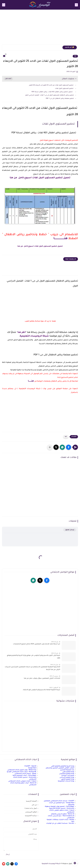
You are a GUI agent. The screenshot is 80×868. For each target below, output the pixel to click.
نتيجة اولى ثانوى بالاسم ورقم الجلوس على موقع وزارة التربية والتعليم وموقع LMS (34, 657)
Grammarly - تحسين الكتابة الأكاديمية (62, 808)
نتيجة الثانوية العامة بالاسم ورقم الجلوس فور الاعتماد (41, 690)
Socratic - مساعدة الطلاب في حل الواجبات (60, 823)
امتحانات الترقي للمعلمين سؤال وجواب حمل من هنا (42, 678)
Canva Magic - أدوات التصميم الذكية (25, 776)
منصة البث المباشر (68, 776)
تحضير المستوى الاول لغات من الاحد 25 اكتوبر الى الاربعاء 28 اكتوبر (51, 85)
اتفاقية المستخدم (31, 812)
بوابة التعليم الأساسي (67, 777)
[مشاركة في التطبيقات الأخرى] (50, 447)
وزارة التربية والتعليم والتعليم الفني (63, 766)
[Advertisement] (40, 28)
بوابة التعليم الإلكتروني (67, 774)
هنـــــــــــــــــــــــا (61, 239)
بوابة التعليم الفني (68, 772)
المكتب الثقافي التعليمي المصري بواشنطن (60, 768)
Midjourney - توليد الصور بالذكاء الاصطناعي (22, 770)
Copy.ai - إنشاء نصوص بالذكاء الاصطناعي (22, 781)
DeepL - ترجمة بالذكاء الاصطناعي (25, 774)
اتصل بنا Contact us (31, 808)
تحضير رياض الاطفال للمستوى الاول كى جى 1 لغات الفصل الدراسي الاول (49, 95)
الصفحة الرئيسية (31, 801)
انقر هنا (22, 333)
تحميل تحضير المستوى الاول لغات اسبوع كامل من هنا (40, 178)
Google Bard (32, 768)
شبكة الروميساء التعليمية (34, 336)
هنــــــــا (31, 381)
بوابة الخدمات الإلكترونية (66, 781)
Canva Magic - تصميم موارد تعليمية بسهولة (60, 807)
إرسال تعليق (70, 530)
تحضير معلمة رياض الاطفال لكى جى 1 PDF (60, 99)
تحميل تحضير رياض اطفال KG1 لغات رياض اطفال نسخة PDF (53, 92)
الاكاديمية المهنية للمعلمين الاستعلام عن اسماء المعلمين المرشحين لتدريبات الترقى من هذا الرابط (32, 668)
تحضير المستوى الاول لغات (64, 89)
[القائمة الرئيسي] (76, 5)
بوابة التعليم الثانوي (68, 779)
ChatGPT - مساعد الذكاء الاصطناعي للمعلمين (59, 801)
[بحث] (4, 5)
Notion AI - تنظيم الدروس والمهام (63, 814)
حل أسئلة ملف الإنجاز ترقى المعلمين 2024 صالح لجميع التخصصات (37, 644)
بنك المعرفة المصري (67, 770)
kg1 (75, 56)
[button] (69, 447)
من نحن (34, 805)
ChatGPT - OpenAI (30, 766)
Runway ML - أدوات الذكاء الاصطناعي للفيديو (22, 772)
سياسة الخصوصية (31, 816)
